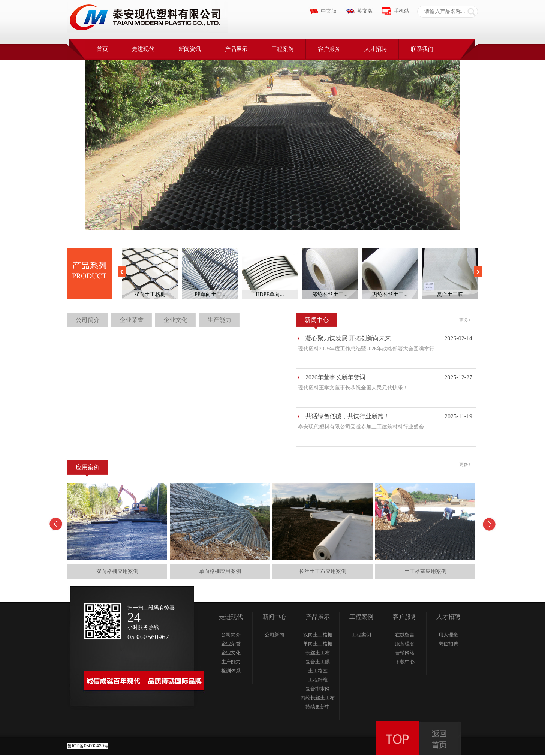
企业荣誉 (132, 320)
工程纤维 (318, 680)
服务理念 (405, 644)
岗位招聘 (448, 644)
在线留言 (405, 635)
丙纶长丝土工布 (318, 698)
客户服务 (329, 49)
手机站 (401, 11)
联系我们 (422, 49)
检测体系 (231, 671)
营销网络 (405, 653)
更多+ (465, 320)
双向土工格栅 (318, 635)
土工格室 (318, 671)
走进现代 (143, 49)
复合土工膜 (318, 662)
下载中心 (405, 662)
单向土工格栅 (318, 644)
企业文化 (175, 320)
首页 (102, 49)
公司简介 (88, 320)
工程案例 (283, 49)
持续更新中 (318, 707)
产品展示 (236, 49)
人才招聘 (376, 49)
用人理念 (448, 635)
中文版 (329, 11)
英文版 (365, 11)
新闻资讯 (190, 49)
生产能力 (219, 320)
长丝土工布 (318, 653)
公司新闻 (274, 635)
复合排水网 (318, 689)
